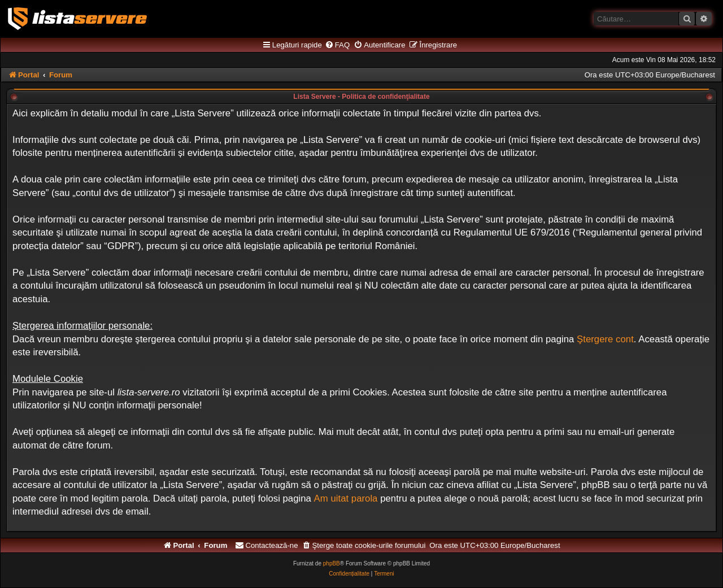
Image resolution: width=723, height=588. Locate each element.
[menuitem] (337, 45)
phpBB (332, 563)
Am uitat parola (346, 498)
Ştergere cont (605, 339)
